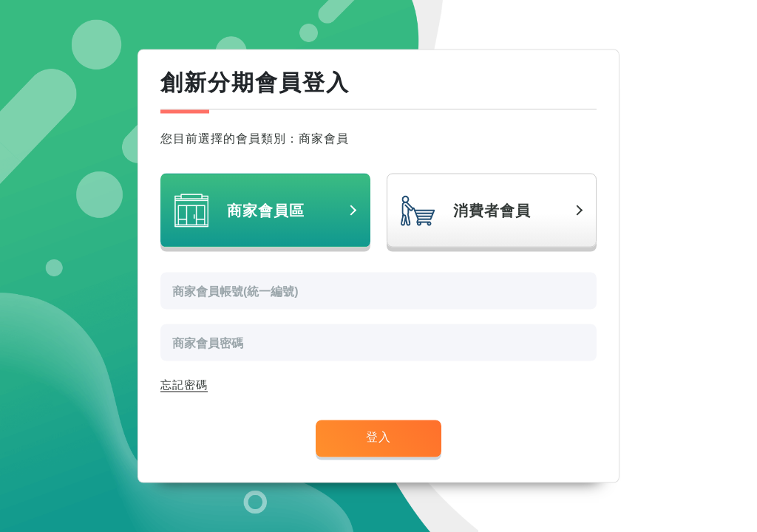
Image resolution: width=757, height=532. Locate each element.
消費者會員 (492, 211)
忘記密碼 (184, 385)
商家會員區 (266, 211)
